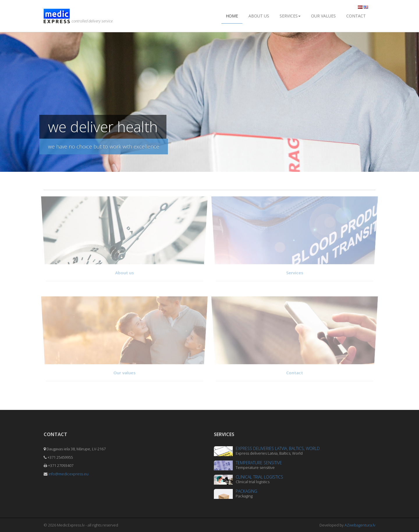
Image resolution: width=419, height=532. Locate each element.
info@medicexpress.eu (68, 474)
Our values (323, 16)
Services (290, 16)
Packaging (246, 491)
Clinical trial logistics (259, 477)
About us (259, 16)
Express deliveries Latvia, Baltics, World (278, 448)
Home (232, 16)
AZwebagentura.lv (360, 525)
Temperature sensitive (259, 463)
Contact (356, 16)
